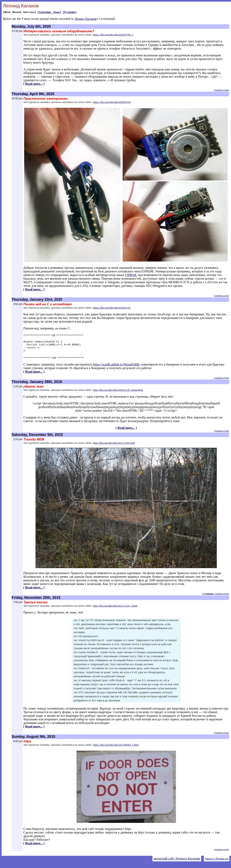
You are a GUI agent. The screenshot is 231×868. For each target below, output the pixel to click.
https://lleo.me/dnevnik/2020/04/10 (112, 103)
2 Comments (208, 597)
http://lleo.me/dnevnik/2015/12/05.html (114, 446)
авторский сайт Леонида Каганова (177, 861)
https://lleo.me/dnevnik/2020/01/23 (112, 308)
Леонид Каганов (85, 19)
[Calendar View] (49, 13)
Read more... (34, 84)
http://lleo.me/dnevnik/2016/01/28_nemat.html (118, 393)
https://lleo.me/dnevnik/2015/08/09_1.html (116, 748)
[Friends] (70, 13)
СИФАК (131, 276)
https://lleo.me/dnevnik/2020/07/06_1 (113, 35)
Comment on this (221, 91)
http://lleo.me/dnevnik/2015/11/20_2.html (115, 609)
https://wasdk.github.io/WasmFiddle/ (117, 367)
